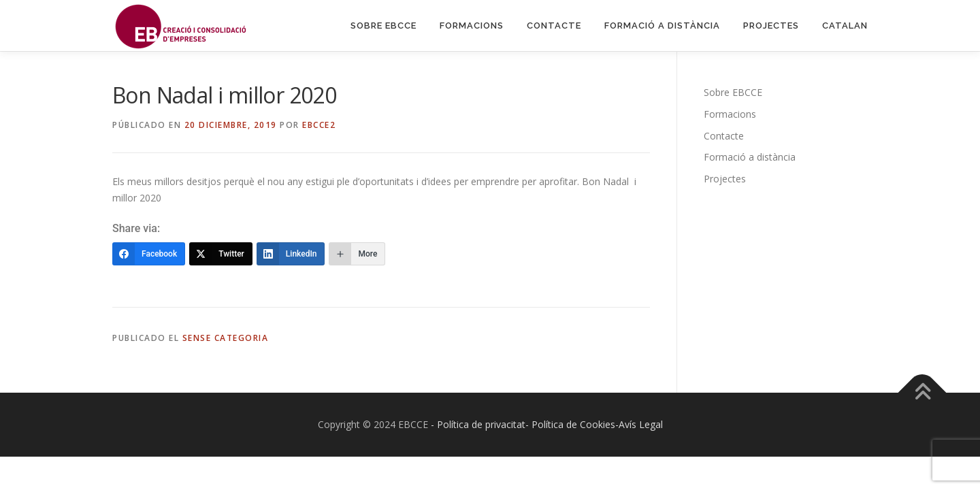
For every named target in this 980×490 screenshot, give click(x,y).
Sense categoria (226, 338)
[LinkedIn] (291, 254)
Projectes (771, 26)
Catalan (845, 26)
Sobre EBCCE (383, 26)
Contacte (554, 26)
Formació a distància (662, 26)
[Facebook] (149, 254)
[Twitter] (221, 254)
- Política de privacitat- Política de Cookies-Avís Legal (547, 424)
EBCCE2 (319, 125)
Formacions (472, 26)
